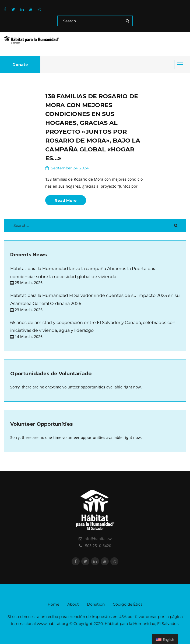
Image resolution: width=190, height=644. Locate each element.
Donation (96, 604)
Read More (66, 201)
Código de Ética (128, 604)
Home (53, 604)
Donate (20, 65)
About (73, 604)
